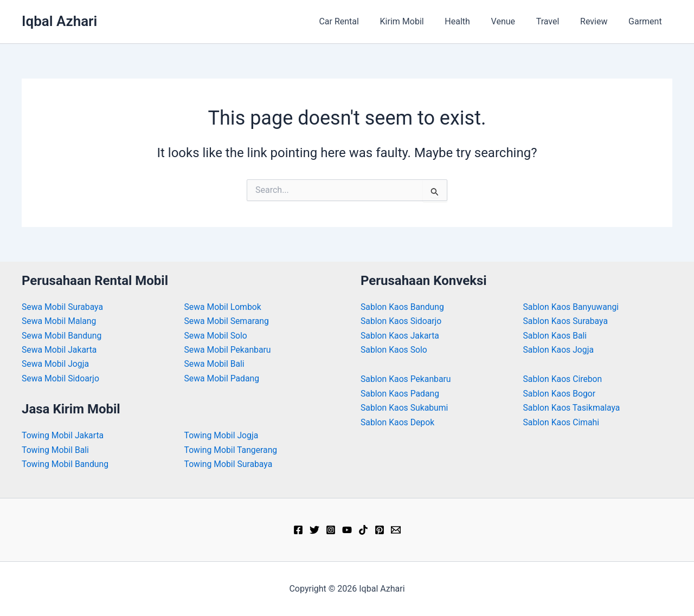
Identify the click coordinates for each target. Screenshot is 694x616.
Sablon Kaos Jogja (559, 350)
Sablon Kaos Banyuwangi (572, 307)
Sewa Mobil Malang (60, 321)
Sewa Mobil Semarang (227, 321)
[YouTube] (347, 530)
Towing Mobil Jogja (222, 435)
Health (474, 21)
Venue (516, 21)
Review (599, 21)
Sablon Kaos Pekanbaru (406, 379)
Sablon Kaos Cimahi (562, 422)
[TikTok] (363, 530)
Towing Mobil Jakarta (63, 435)
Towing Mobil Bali (56, 450)
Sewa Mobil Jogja (56, 364)
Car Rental (363, 21)
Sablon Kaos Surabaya (566, 321)
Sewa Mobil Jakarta (60, 350)
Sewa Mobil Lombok (224, 307)
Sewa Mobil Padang (223, 378)
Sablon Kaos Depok (398, 422)
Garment (647, 21)
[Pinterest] (380, 530)
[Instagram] (331, 530)
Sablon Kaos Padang (400, 394)
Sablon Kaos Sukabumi (405, 408)
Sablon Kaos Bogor (560, 394)
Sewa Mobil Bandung (62, 336)
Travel (557, 21)
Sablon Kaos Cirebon (563, 379)
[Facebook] (298, 530)
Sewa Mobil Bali (215, 364)
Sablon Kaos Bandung (403, 307)
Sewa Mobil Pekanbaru (229, 350)
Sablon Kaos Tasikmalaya (573, 408)
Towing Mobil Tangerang (232, 450)
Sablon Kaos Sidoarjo (402, 321)
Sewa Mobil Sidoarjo (61, 378)
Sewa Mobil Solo (216, 336)
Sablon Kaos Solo (394, 350)
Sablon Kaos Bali (556, 336)
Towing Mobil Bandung (66, 464)
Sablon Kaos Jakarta (400, 336)
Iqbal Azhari (59, 21)
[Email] (396, 530)
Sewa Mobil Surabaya (63, 307)
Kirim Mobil (422, 21)
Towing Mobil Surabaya (229, 464)
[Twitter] (314, 530)
